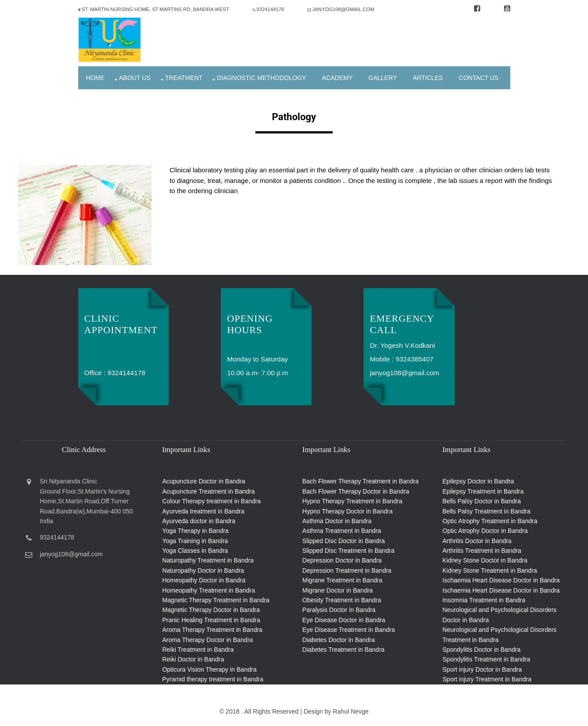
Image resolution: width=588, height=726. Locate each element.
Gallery (383, 78)
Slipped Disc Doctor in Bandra (343, 541)
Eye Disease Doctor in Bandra (344, 620)
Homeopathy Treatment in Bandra (209, 590)
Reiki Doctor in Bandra (193, 659)
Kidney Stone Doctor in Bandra (485, 560)
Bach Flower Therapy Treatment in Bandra (360, 481)
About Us (135, 78)
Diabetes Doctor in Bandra (338, 640)
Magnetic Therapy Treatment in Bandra (216, 600)
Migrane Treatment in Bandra (342, 580)
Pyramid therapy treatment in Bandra (213, 679)
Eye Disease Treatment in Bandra (348, 630)
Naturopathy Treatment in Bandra (208, 560)
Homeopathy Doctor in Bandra (204, 580)
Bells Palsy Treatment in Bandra (487, 511)
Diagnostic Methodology (261, 78)
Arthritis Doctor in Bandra (477, 541)
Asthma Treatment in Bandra (341, 531)
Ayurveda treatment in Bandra (203, 511)
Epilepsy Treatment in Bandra (483, 491)
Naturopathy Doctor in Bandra (203, 570)
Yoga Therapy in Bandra (195, 531)
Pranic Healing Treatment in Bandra (211, 620)
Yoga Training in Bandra (195, 541)
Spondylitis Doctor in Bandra (482, 650)
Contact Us (479, 78)
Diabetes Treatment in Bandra (343, 650)
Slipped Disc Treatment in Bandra (348, 551)
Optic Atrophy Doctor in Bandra (485, 531)
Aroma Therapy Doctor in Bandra (207, 640)
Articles (428, 78)
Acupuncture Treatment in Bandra (208, 491)
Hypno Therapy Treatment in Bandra (352, 501)
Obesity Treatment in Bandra (341, 600)
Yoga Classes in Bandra (195, 551)
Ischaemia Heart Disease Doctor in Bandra (501, 580)
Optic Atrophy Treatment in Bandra (490, 521)
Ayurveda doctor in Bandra (199, 521)
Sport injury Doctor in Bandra (482, 669)
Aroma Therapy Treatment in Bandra (212, 630)
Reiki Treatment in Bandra (198, 650)
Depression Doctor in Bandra (342, 560)
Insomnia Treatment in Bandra (484, 600)
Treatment (184, 78)
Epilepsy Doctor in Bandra (478, 481)
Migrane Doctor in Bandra (338, 590)
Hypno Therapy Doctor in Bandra (347, 511)
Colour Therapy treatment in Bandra (211, 501)
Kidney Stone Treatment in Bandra (490, 570)
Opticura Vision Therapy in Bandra (209, 669)
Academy (337, 78)
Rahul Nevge (351, 711)
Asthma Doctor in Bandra (337, 521)
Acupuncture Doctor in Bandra (204, 481)
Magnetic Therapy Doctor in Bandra (211, 610)
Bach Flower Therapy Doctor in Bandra (356, 491)
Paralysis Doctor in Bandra (339, 610)
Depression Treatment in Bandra (347, 570)
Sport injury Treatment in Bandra (487, 679)
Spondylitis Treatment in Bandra (486, 659)
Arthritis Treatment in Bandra (482, 551)
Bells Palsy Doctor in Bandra (482, 501)
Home (95, 78)
